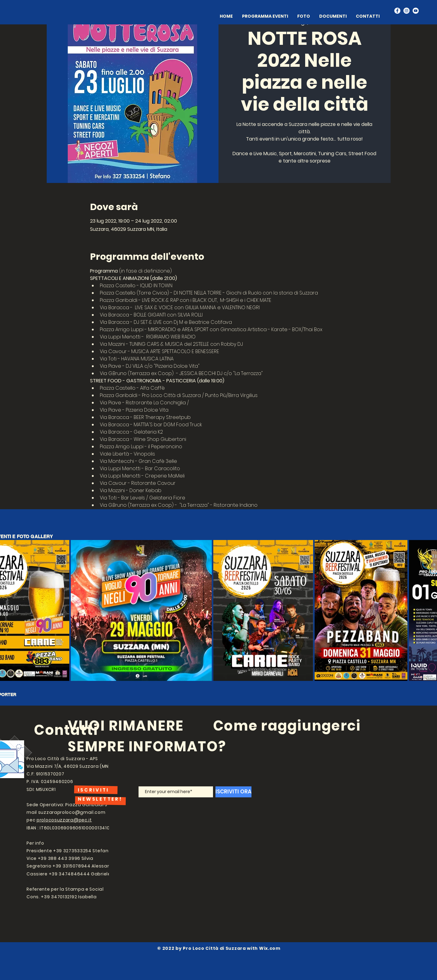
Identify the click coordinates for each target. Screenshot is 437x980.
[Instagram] (406, 11)
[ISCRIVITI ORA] (233, 792)
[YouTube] (416, 11)
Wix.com (270, 948)
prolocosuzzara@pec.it (64, 820)
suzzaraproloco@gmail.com (72, 812)
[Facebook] (397, 11)
